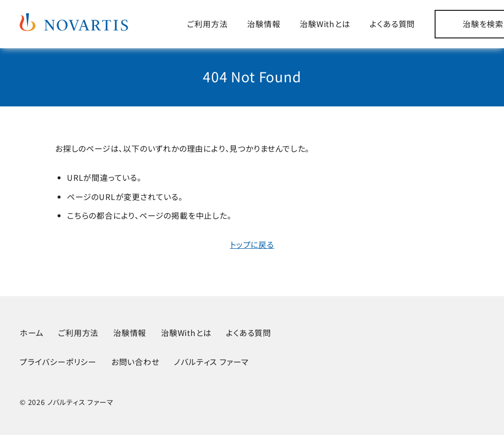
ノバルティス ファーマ (211, 362)
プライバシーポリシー (58, 362)
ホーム (31, 333)
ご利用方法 (207, 24)
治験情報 (264, 24)
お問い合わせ (135, 362)
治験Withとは (325, 24)
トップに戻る (252, 244)
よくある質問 (392, 24)
